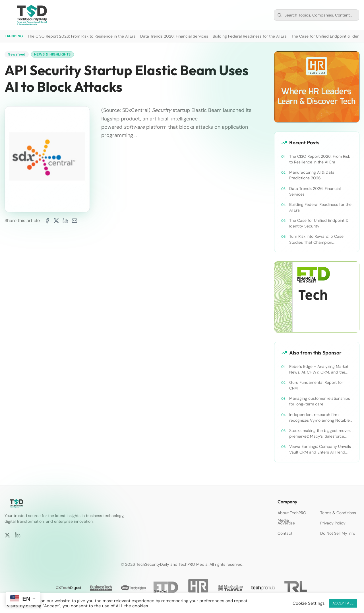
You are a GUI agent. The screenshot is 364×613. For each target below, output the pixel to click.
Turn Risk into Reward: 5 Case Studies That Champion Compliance (316, 239)
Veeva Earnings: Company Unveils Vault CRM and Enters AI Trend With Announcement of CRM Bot (320, 449)
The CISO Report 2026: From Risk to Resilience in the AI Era (82, 36)
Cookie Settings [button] (309, 603)
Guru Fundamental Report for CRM (316, 385)
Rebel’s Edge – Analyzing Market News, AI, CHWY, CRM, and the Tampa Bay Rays (319, 369)
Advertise (286, 523)
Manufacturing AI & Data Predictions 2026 (312, 175)
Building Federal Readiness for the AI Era (250, 36)
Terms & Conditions (338, 513)
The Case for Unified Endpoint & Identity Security (319, 223)
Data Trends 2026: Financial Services (174, 36)
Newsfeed (17, 54)
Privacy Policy (333, 523)
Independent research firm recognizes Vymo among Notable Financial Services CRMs (319, 418)
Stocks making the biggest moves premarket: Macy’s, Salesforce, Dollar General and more (320, 433)
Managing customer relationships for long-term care (320, 401)
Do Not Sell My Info (338, 533)
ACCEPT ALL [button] (343, 603)
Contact (285, 533)
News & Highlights (52, 54)
